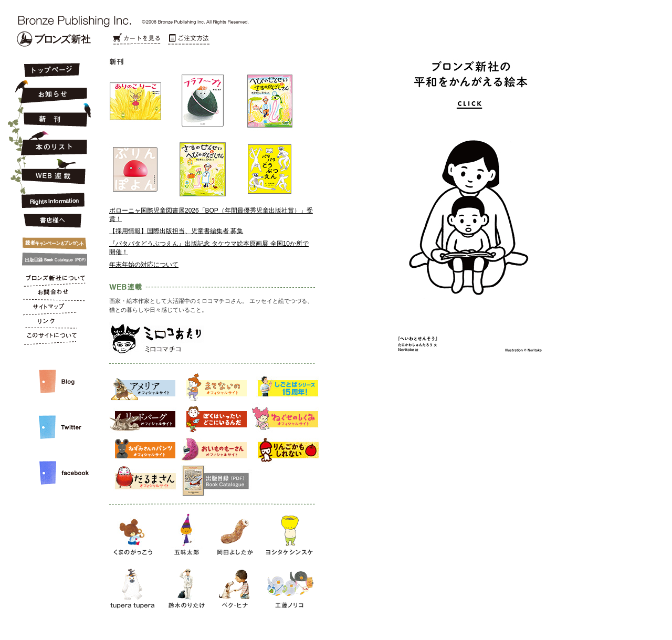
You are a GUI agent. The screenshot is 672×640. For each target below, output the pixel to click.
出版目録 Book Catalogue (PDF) (51, 259)
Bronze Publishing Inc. (54, 39)
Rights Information (51, 198)
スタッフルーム (51, 371)
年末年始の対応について (144, 265)
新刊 (51, 116)
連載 (51, 171)
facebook (51, 464)
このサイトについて (51, 338)
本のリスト (51, 143)
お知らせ (51, 90)
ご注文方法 (189, 39)
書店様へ (51, 221)
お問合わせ (51, 294)
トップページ (51, 71)
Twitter (51, 419)
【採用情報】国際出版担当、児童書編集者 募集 (176, 231)
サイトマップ (51, 309)
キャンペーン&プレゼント (51, 241)
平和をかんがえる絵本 (464, 257)
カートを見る (136, 39)
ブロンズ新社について (51, 279)
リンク (51, 323)
